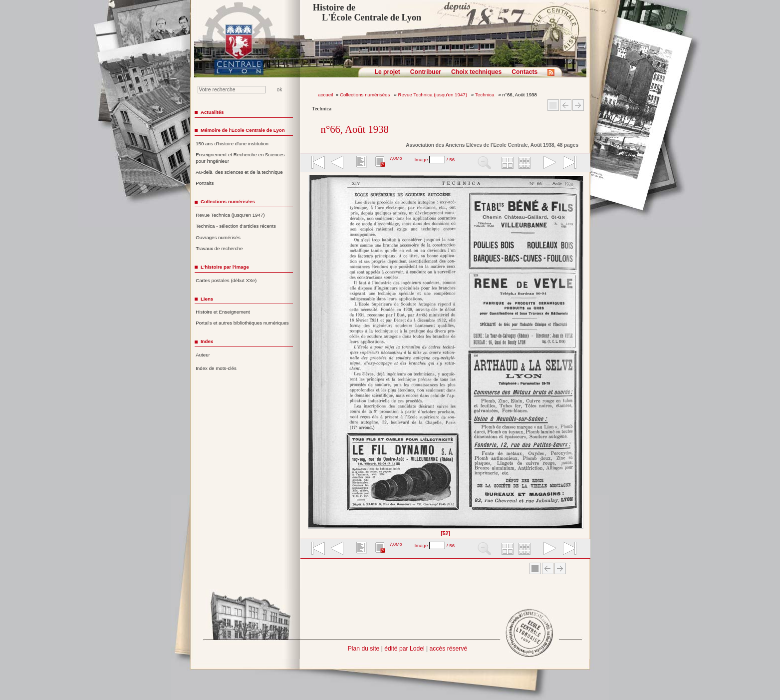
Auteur (203, 355)
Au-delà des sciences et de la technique (239, 172)
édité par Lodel (404, 649)
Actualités (212, 112)
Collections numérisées (366, 95)
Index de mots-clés (216, 368)
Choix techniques (476, 72)
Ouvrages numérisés (218, 237)
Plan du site (364, 649)
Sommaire (553, 105)
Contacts (524, 72)
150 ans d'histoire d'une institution (232, 144)
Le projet (388, 72)
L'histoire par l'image (225, 267)
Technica (485, 95)
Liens (207, 299)
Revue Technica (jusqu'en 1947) (433, 95)
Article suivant (578, 105)
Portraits (205, 183)
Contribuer (426, 72)
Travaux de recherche (219, 248)
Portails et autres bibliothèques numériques (242, 323)
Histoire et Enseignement (223, 312)
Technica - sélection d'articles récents (236, 226)
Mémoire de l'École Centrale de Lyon (243, 130)
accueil (325, 95)
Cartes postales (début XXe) (226, 280)
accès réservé (449, 649)
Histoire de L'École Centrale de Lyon (367, 12)
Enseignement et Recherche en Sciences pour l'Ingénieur (240, 158)
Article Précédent (566, 105)
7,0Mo (395, 158)
